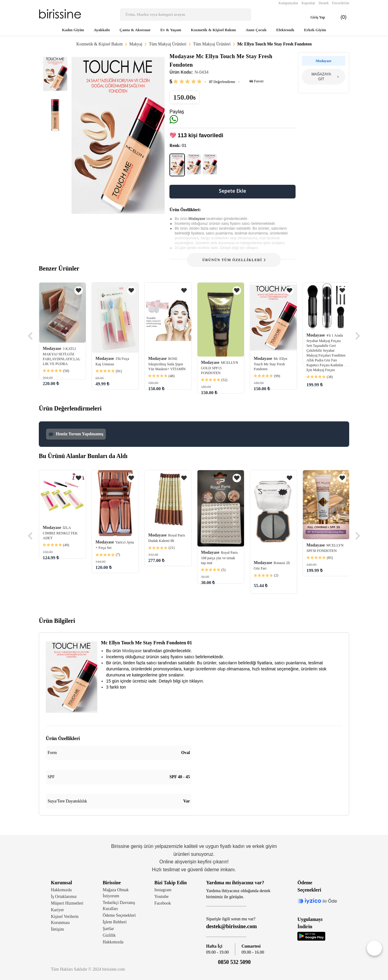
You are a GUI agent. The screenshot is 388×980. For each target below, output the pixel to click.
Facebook (162, 903)
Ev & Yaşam (171, 30)
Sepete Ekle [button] (232, 191)
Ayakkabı (102, 30)
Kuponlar (308, 3)
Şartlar (108, 929)
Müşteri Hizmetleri (67, 903)
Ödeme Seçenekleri (119, 915)
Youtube (161, 897)
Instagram (163, 890)
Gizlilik (109, 935)
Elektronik (285, 30)
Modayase (197, 219)
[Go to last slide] (31, 336)
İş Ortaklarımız (64, 897)
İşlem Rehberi (115, 922)
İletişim (57, 929)
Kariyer (57, 910)
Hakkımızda (61, 890)
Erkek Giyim (315, 30)
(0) (339, 17)
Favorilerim (341, 3)
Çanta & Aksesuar (135, 30)
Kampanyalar (288, 3)
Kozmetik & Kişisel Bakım (213, 30)
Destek (324, 3)
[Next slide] (357, 336)
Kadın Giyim (73, 30)
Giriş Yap (313, 17)
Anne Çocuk (256, 30)
